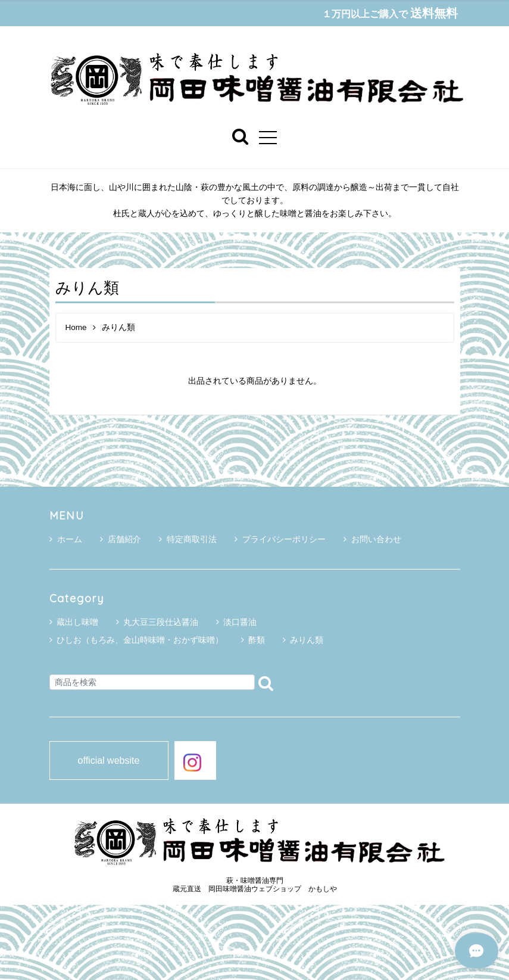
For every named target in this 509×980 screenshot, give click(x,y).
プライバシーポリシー (280, 540)
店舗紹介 (121, 540)
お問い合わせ (372, 540)
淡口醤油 (240, 623)
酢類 (257, 640)
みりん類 (307, 640)
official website (109, 761)
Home (76, 328)
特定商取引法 (188, 540)
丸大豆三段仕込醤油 (161, 623)
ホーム (66, 540)
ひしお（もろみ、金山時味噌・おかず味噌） (140, 640)
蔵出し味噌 (77, 623)
